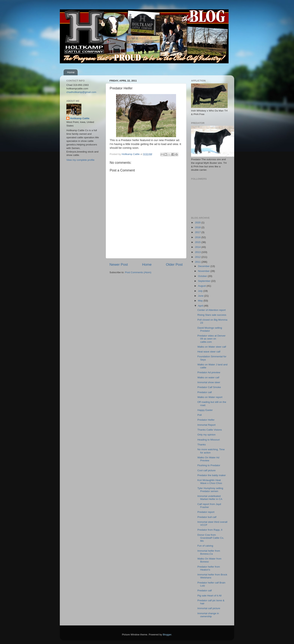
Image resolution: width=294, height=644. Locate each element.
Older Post (174, 264)
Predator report (206, 512)
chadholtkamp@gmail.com (81, 92)
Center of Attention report (212, 310)
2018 (198, 227)
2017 (198, 232)
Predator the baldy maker (212, 475)
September (205, 281)
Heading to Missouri (209, 440)
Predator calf (205, 392)
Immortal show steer (209, 382)
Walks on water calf (208, 377)
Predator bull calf (207, 517)
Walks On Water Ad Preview (208, 459)
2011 (198, 262)
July (201, 291)
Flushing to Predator (209, 465)
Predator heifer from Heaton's (209, 568)
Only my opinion (207, 435)
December (204, 266)
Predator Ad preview (209, 372)
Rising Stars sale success (212, 315)
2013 (198, 252)
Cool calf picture (207, 470)
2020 (198, 223)
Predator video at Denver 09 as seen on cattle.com (211, 339)
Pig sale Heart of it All (209, 596)
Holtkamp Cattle (80, 118)
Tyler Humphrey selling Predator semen (210, 490)
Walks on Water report (210, 397)
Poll (200, 415)
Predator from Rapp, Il (210, 530)
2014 (198, 247)
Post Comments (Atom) (138, 272)
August (202, 286)
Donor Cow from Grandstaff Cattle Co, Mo (211, 538)
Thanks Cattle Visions (210, 430)
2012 (198, 257)
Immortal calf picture (209, 608)
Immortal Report (207, 425)
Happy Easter (205, 410)
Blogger (167, 635)
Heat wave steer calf (209, 352)
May (201, 301)
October (203, 276)
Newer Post (119, 264)
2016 (198, 237)
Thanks (202, 445)
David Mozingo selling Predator (210, 329)
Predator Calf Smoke (209, 387)
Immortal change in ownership (208, 615)
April (201, 306)
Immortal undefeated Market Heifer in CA (210, 498)
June (201, 296)
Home (71, 72)
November (204, 271)
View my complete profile (80, 160)
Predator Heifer (206, 420)
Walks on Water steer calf (212, 347)
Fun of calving (205, 546)
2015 (198, 242)
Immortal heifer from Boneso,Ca (209, 552)
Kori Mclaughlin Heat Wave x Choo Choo (210, 482)
